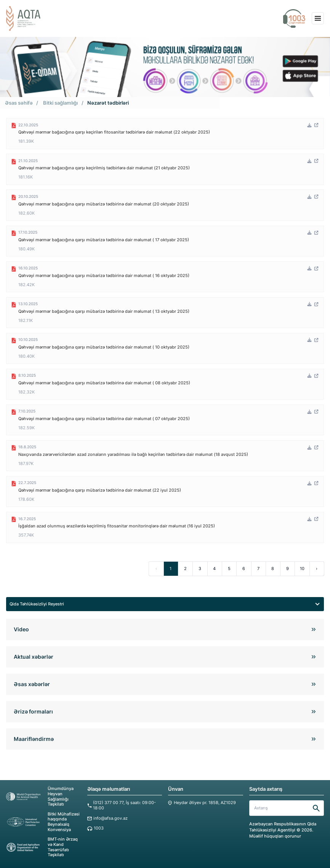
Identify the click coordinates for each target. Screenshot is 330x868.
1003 (99, 827)
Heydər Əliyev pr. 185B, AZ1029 (205, 802)
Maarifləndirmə (34, 738)
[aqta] (23, 18)
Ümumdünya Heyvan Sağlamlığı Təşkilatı (40, 796)
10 (302, 567)
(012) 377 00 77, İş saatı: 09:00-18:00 (124, 805)
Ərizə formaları (33, 711)
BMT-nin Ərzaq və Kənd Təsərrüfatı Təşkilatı (42, 846)
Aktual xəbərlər (34, 656)
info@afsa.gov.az (111, 817)
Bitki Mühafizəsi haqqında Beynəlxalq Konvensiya (43, 820)
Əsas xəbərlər (32, 683)
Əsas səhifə (19, 103)
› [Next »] (317, 567)
